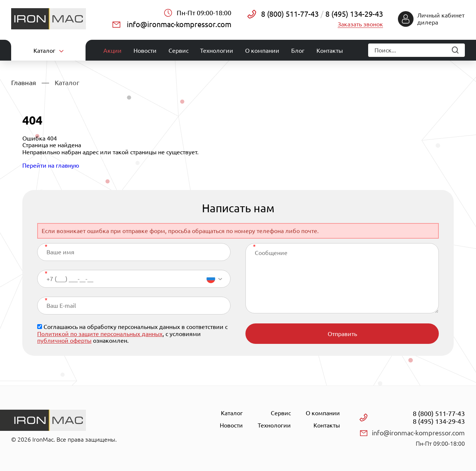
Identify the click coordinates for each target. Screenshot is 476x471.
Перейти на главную (51, 165)
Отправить (342, 334)
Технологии (217, 51)
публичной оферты (64, 341)
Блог (298, 51)
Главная (24, 83)
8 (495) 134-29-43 (353, 14)
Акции (112, 51)
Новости (145, 51)
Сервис (178, 51)
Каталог (232, 413)
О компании (262, 51)
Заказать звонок (360, 24)
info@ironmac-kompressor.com (179, 24)
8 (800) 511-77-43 (290, 14)
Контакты (330, 51)
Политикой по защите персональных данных (100, 334)
